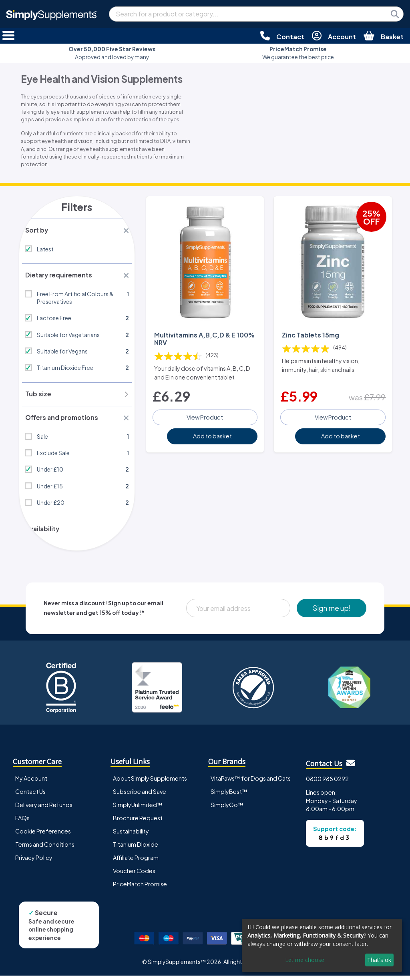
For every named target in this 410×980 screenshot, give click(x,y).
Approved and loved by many (112, 53)
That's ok (379, 960)
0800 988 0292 (327, 783)
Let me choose (305, 960)
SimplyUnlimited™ (138, 809)
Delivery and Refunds (44, 809)
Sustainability (131, 835)
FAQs (22, 822)
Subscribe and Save (140, 796)
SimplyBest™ (229, 796)
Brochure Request (138, 822)
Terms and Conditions (45, 849)
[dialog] (322, 945)
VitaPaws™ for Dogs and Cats (251, 783)
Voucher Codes (134, 875)
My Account (31, 783)
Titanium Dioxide (136, 849)
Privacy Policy (34, 862)
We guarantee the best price (298, 53)
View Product (205, 416)
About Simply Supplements (150, 783)
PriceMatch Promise (140, 888)
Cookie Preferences (43, 835)
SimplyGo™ (227, 809)
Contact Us (30, 796)
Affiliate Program (136, 862)
